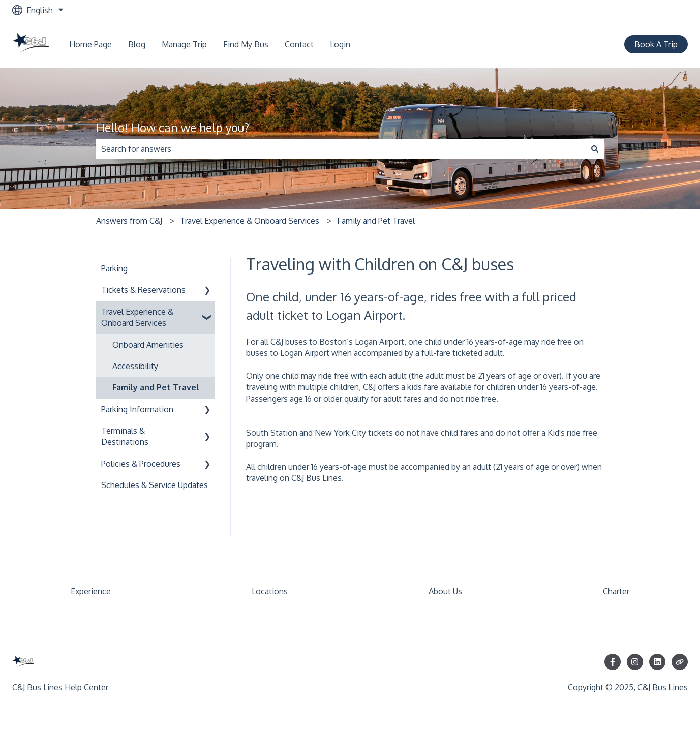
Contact (299, 44)
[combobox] (341, 149)
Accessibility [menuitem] (135, 366)
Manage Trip (184, 44)
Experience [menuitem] (91, 591)
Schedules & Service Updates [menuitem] (155, 485)
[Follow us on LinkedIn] (657, 662)
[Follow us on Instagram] (635, 662)
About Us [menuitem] (445, 591)
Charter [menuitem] (616, 591)
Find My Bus (246, 44)
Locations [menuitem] (270, 591)
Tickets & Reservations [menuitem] (143, 290)
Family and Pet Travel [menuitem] (156, 387)
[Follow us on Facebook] (613, 662)
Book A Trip (656, 44)
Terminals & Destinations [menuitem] (125, 436)
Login (340, 44)
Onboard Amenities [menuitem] (148, 345)
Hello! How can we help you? (173, 127)
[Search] (595, 149)
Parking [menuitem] (114, 268)
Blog (137, 44)
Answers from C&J (129, 221)
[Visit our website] (680, 662)
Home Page (90, 44)
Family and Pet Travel (376, 221)
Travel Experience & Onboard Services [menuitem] (137, 317)
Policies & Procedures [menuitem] (141, 464)
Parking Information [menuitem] (137, 409)
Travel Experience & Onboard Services (250, 221)
